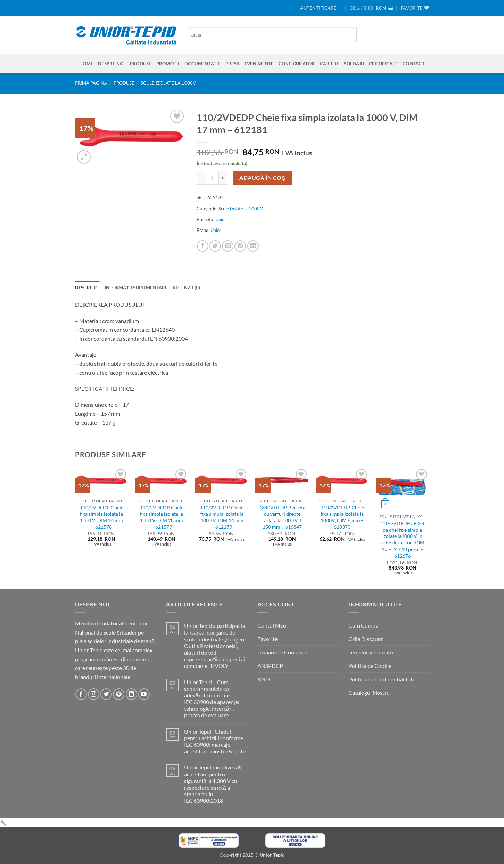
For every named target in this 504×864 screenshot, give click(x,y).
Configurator (297, 64)
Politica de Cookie (370, 666)
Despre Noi (111, 64)
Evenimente (259, 64)
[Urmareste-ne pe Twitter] (106, 694)
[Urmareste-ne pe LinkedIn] (131, 694)
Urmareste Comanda (282, 652)
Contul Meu (272, 625)
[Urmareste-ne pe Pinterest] (119, 694)
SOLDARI (354, 64)
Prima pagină (91, 83)
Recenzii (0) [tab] (187, 288)
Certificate (383, 64)
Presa (233, 64)
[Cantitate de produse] (212, 178)
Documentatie (203, 64)
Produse (141, 64)
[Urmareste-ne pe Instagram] (94, 694)
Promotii (168, 64)
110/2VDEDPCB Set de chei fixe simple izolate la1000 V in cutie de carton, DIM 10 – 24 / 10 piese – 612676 (402, 539)
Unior (221, 219)
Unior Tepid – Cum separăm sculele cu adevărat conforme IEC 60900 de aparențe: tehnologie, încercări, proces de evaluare (212, 699)
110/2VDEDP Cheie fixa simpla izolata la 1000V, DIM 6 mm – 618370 (342, 517)
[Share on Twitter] (215, 246)
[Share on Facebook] (203, 246)
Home (86, 64)
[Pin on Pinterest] (240, 246)
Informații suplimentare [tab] (136, 288)
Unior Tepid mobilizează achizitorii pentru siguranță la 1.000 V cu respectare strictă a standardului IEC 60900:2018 (213, 784)
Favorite (267, 639)
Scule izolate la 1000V (168, 83)
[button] (318, 8)
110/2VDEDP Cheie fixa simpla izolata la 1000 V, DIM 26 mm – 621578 (102, 517)
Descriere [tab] (87, 288)
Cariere (330, 64)
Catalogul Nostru (369, 692)
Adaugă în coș (262, 178)
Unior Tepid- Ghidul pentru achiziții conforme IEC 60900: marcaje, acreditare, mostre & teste (215, 741)
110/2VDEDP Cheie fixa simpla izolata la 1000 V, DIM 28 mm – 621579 (162, 517)
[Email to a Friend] (228, 246)
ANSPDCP (270, 666)
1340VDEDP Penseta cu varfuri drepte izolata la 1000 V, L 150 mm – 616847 (282, 517)
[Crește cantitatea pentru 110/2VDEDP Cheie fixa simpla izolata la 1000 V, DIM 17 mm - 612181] (223, 178)
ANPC (265, 679)
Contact (414, 64)
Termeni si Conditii (371, 652)
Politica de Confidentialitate (382, 679)
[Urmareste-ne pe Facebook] (81, 694)
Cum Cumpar (364, 625)
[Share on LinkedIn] (253, 246)
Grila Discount (366, 639)
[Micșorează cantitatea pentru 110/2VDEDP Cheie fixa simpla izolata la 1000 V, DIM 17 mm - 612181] (201, 178)
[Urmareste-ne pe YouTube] (144, 694)
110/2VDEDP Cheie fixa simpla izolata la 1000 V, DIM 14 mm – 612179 (222, 517)
